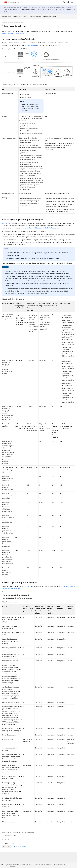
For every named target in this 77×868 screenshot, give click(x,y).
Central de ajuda (6, 17)
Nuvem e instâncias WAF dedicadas (13, 34)
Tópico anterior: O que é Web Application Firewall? (18, 833)
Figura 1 (33, 45)
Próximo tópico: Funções (9, 835)
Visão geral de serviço (35, 17)
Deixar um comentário (20, 847)
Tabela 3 (27, 586)
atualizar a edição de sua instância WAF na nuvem (43, 228)
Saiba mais (13, 866)
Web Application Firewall (20, 17)
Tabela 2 (4, 223)
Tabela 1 (27, 45)
